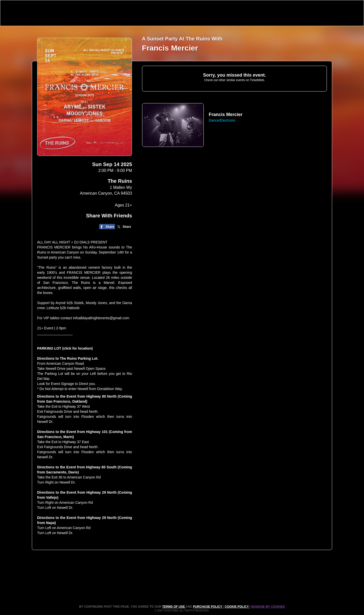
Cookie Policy (237, 607)
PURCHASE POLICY (208, 607)
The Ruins (120, 181)
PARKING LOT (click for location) (65, 348)
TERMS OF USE (174, 607)
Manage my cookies (268, 607)
